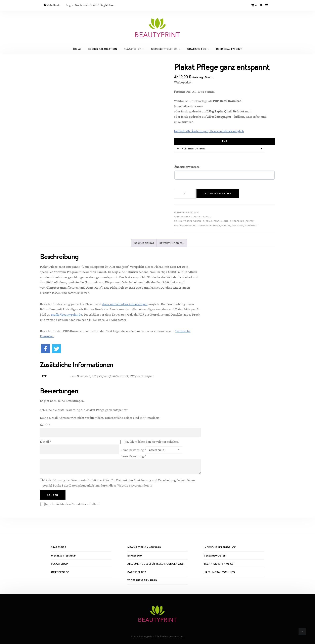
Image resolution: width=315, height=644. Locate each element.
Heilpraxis (238, 221)
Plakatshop (133, 49)
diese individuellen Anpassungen (125, 304)
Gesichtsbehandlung (218, 221)
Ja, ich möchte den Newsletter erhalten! (150, 442)
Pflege (250, 221)
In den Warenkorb (218, 193)
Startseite (58, 547)
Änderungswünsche (187, 167)
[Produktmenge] (185, 194)
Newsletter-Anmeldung (144, 547)
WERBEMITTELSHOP (63, 556)
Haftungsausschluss (219, 572)
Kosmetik (195, 217)
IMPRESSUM (135, 556)
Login (70, 5)
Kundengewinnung (185, 225)
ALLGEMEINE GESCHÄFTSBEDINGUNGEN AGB (155, 564)
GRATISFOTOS (197, 49)
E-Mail (46, 442)
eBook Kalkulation (103, 49)
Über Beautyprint (229, 49)
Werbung (199, 221)
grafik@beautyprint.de (66, 315)
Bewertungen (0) (172, 243)
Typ (224, 141)
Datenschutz (137, 572)
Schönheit (251, 225)
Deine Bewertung (133, 450)
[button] (46, 349)
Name (45, 425)
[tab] (144, 243)
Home (77, 49)
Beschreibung (144, 243)
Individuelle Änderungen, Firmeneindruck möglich (209, 131)
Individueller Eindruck (220, 547)
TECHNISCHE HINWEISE (218, 564)
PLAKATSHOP (59, 564)
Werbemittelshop (164, 49)
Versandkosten (215, 556)
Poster (226, 225)
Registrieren (108, 5)
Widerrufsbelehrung (142, 580)
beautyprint (146, 637)
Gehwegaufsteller (209, 225)
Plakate (207, 217)
